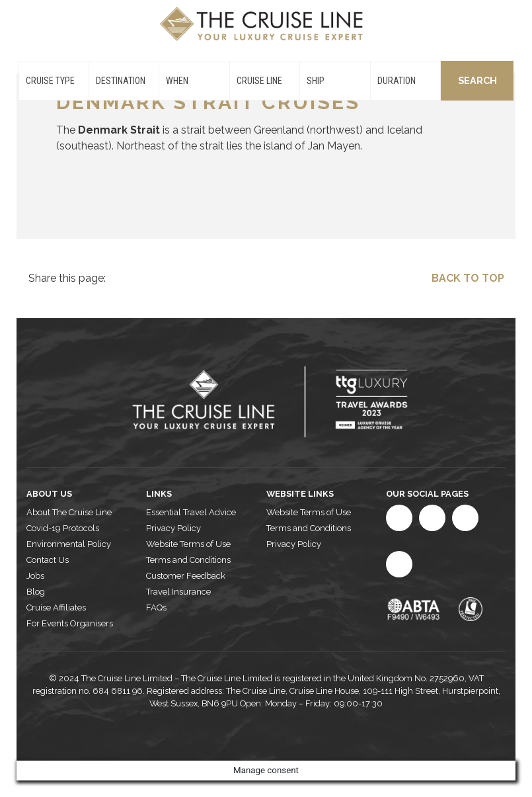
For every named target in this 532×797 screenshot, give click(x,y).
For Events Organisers (70, 623)
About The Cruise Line (69, 512)
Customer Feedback (186, 576)
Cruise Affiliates (56, 608)
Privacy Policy (173, 528)
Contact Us (48, 560)
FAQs (156, 608)
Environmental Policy (69, 544)
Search (477, 80)
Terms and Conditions (188, 560)
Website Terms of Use (188, 544)
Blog (36, 592)
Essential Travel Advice (191, 512)
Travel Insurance (178, 592)
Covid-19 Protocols (63, 528)
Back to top (468, 278)
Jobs (35, 576)
